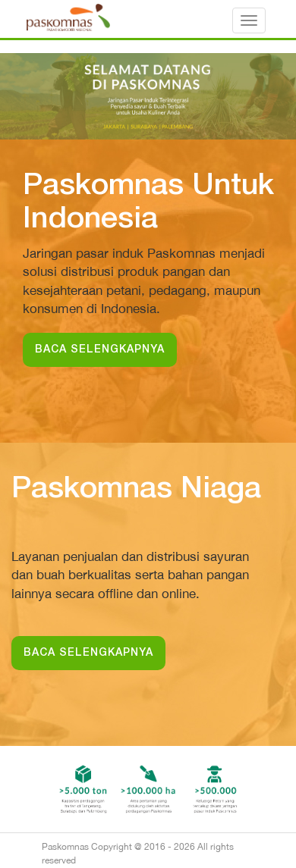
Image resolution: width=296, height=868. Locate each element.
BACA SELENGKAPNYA (100, 350)
